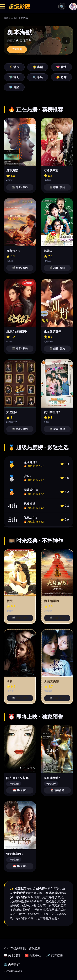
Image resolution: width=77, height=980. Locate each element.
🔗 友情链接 (54, 955)
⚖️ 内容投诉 (12, 965)
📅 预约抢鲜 (20, 790)
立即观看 (17, 49)
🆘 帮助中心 (33, 955)
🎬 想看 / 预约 (20, 187)
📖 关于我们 (12, 955)
